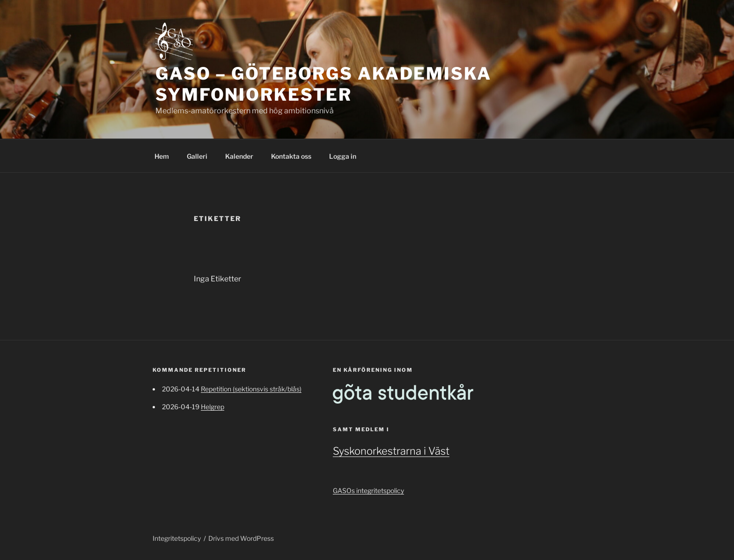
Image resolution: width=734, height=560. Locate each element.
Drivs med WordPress (241, 538)
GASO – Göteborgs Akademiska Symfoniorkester (323, 84)
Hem (162, 156)
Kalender (239, 156)
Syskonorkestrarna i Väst (391, 451)
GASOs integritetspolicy (368, 490)
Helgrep (213, 407)
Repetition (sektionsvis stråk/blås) (251, 389)
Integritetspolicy (177, 538)
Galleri (197, 156)
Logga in (343, 156)
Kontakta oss (291, 156)
